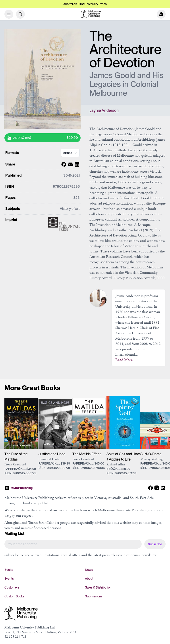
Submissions (94, 596)
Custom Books (14, 596)
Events (9, 579)
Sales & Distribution (98, 587)
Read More (124, 360)
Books (9, 570)
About (89, 579)
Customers (12, 587)
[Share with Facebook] (63, 164)
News (89, 570)
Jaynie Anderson (104, 110)
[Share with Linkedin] (76, 164)
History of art (70, 209)
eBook (71, 153)
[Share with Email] (70, 164)
